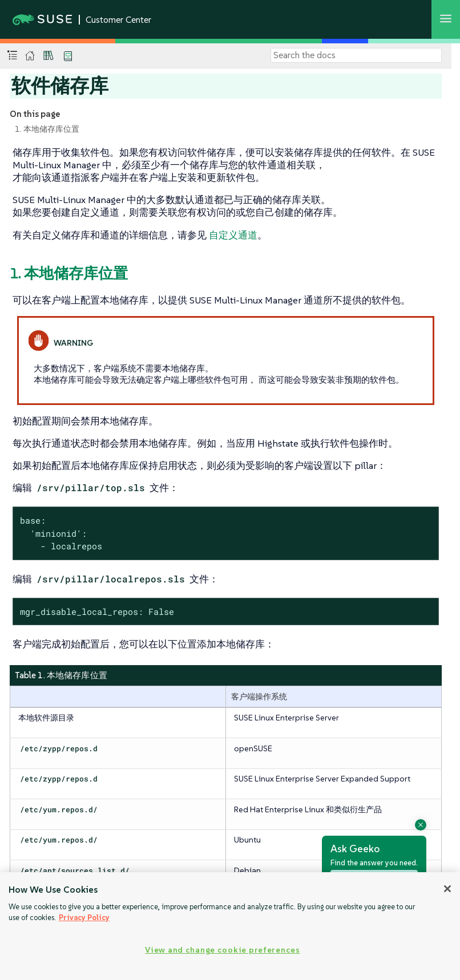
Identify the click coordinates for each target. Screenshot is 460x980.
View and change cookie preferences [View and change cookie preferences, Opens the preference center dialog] (222, 950)
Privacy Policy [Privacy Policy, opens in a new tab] (84, 918)
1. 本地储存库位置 (47, 129)
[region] (230, 926)
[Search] (356, 55)
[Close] (447, 889)
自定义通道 (233, 235)
